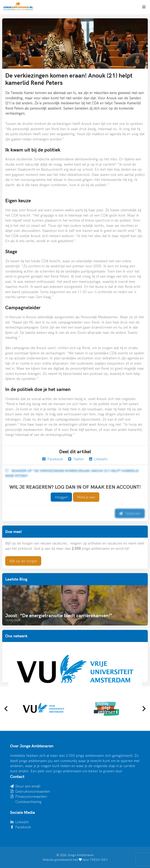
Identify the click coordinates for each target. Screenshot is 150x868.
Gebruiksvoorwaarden (33, 791)
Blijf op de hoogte (23, 561)
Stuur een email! (28, 786)
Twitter (76, 459)
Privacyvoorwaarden (31, 796)
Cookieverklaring (28, 802)
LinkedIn (98, 459)
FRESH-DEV (99, 860)
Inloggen (61, 497)
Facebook (53, 459)
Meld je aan (86, 497)
